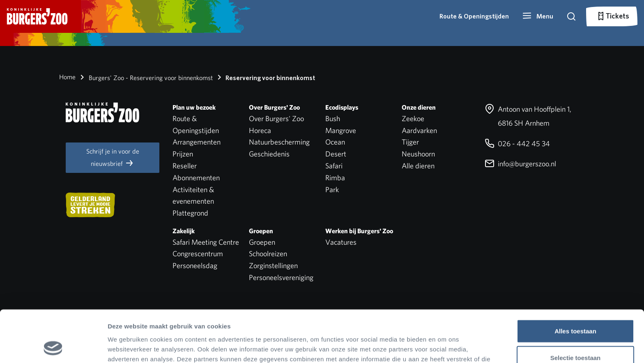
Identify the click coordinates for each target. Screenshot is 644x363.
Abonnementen (196, 178)
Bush (333, 118)
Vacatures (341, 242)
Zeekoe (413, 118)
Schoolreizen (268, 254)
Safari (334, 166)
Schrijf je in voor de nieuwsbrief (113, 157)
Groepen (262, 242)
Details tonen (444, 347)
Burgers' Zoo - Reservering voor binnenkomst (145, 77)
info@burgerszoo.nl (520, 164)
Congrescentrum (198, 254)
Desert (336, 154)
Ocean (335, 142)
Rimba (335, 178)
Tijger (410, 142)
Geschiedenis (269, 154)
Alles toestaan (575, 282)
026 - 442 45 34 (517, 144)
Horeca (260, 130)
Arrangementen (197, 142)
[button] (538, 16)
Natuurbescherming (279, 142)
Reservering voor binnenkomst (265, 77)
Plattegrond (190, 213)
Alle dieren (418, 166)
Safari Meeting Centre (206, 242)
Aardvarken (419, 130)
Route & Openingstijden (474, 16)
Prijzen (183, 154)
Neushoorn (418, 154)
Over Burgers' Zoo (276, 118)
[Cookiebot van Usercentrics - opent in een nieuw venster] (53, 347)
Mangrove (341, 130)
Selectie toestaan (576, 309)
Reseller (185, 166)
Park (332, 190)
